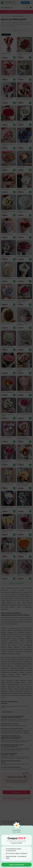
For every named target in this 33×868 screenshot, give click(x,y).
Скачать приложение (17, 865)
